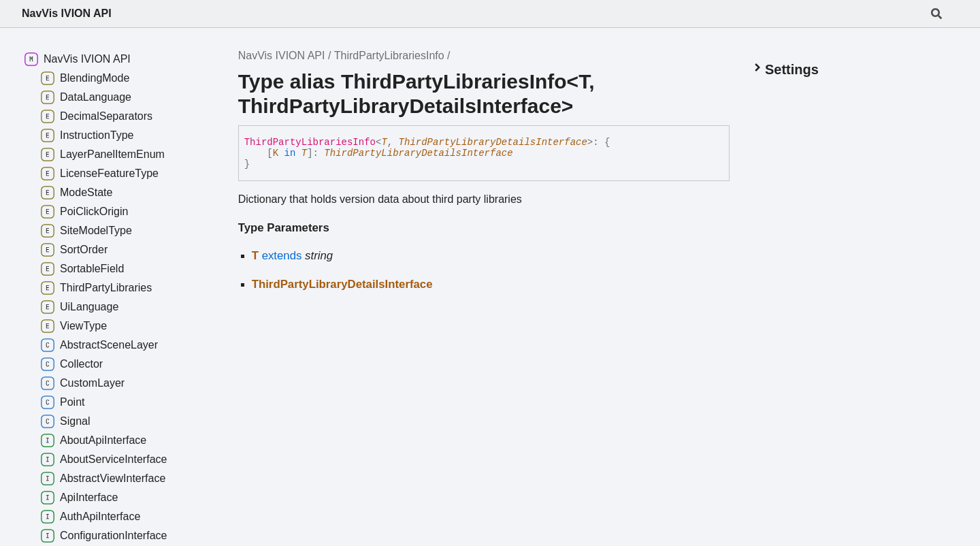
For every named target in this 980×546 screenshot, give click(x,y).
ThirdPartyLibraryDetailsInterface (493, 142)
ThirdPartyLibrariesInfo (389, 55)
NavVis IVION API (67, 13)
